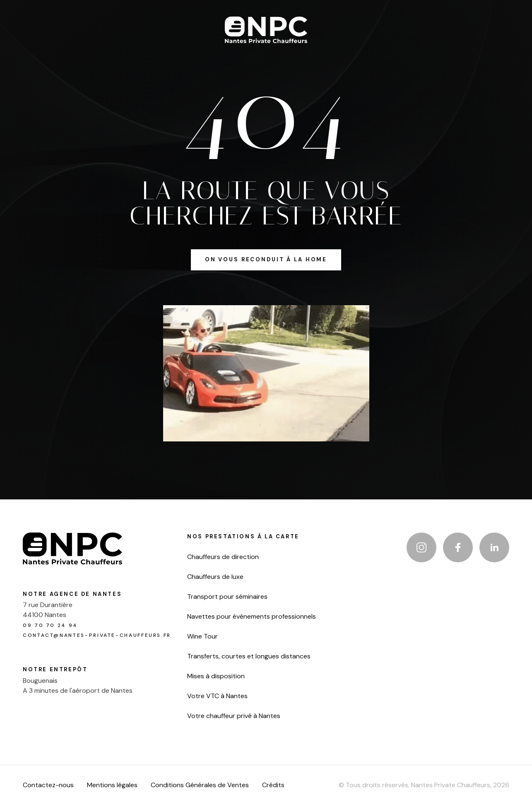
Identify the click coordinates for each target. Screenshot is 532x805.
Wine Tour (202, 636)
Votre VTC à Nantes (217, 696)
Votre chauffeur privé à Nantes (234, 716)
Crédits (273, 785)
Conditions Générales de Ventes (200, 785)
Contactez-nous (48, 785)
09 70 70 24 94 (50, 625)
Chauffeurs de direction (223, 557)
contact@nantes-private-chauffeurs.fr (97, 635)
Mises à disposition (216, 676)
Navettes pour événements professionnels (252, 617)
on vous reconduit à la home (266, 259)
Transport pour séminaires (227, 597)
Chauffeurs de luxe (215, 577)
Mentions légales (112, 785)
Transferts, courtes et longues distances (249, 656)
